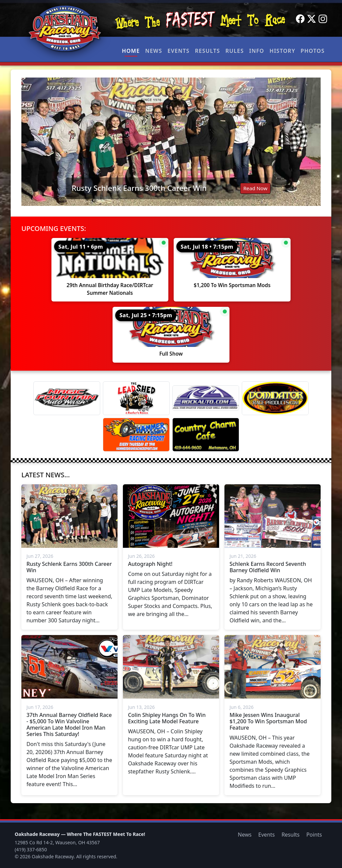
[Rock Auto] (206, 398)
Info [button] (257, 51)
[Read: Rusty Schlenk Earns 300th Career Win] (171, 142)
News (154, 51)
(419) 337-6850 (31, 849)
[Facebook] (300, 19)
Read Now (255, 188)
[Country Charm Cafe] (206, 435)
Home (131, 51)
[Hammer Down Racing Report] (136, 435)
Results (208, 51)
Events (178, 51)
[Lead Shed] (136, 398)
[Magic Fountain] (67, 398)
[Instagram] (323, 19)
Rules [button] (235, 51)
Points (314, 835)
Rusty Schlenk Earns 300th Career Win (139, 188)
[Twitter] (312, 19)
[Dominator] (275, 398)
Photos (313, 51)
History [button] (282, 51)
